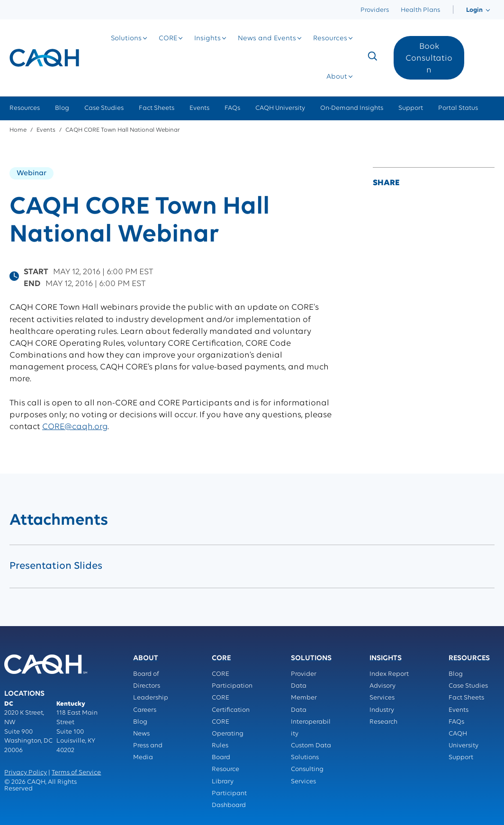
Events (46, 130)
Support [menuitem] (411, 108)
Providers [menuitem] (375, 10)
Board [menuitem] (221, 758)
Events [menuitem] (199, 108)
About (337, 77)
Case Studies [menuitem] (104, 108)
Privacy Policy (26, 773)
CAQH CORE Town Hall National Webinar (123, 130)
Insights (207, 39)
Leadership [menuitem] (151, 698)
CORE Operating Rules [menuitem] (228, 734)
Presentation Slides (56, 566)
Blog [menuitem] (62, 108)
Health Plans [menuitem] (420, 10)
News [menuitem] (141, 734)
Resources (330, 39)
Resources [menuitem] (25, 108)
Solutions (126, 39)
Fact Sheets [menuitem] (157, 108)
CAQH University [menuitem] (280, 108)
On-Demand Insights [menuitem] (352, 108)
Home (18, 130)
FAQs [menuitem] (232, 108)
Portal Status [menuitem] (458, 108)
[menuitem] (453, 10)
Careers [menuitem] (145, 710)
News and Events (267, 39)
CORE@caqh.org (75, 427)
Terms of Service (76, 773)
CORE (168, 39)
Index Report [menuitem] (389, 674)
